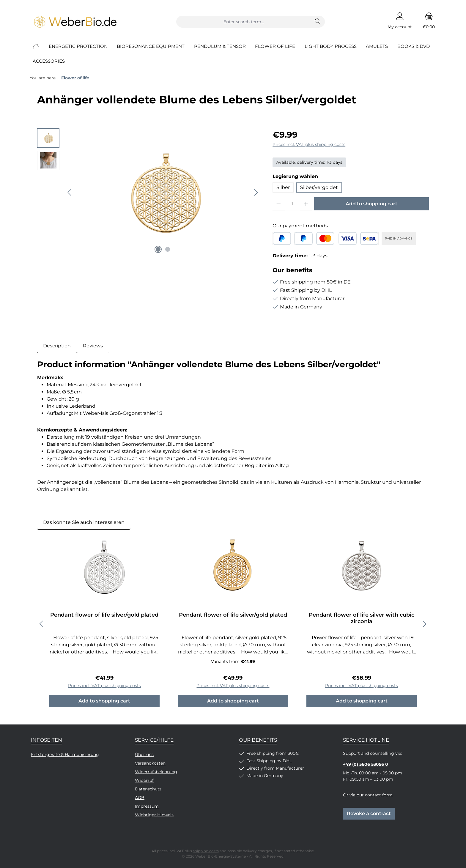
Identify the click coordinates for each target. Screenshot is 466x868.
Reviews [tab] (93, 346)
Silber (283, 187)
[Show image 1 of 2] (158, 249)
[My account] (400, 22)
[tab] (57, 346)
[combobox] (244, 22)
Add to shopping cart (371, 204)
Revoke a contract (369, 813)
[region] (149, 192)
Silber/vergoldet (319, 187)
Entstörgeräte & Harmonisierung (65, 754)
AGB (140, 798)
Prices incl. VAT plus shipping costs (309, 144)
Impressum (147, 806)
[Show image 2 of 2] (168, 249)
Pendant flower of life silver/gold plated (104, 615)
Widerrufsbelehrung (156, 772)
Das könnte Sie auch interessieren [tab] (84, 522)
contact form (379, 795)
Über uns (144, 754)
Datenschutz (148, 789)
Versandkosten (150, 763)
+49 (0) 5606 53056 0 (366, 764)
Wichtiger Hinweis (154, 815)
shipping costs (206, 851)
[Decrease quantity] (279, 204)
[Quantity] (292, 204)
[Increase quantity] (306, 204)
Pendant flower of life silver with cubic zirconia (362, 618)
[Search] (318, 22)
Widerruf (144, 780)
